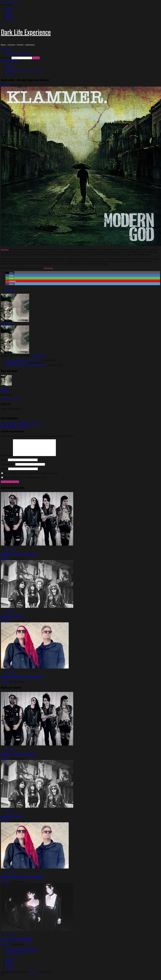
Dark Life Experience (26, 32)
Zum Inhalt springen (9, 2)
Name (4, 460)
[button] (6, 49)
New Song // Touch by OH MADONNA (16, 940)
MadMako (5, 85)
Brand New (10, 74)
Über (8, 288)
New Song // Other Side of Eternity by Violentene (26, 365)
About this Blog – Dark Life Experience (18, 53)
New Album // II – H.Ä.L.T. (16, 363)
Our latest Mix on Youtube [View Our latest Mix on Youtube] (9, 61)
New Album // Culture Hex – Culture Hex (22, 360)
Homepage (48, 268)
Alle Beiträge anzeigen (10, 399)
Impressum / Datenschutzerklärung (20, 949)
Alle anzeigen (38, 356)
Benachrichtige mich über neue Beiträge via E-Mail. (25, 478)
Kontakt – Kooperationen (16, 954)
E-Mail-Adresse (8, 464)
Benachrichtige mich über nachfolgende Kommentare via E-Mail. (31, 473)
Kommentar (7, 455)
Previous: (20, 424)
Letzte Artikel (11, 291)
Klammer (5, 250)
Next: (14, 426)
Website (4, 469)
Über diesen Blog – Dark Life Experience (22, 951)
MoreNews (34, 972)
